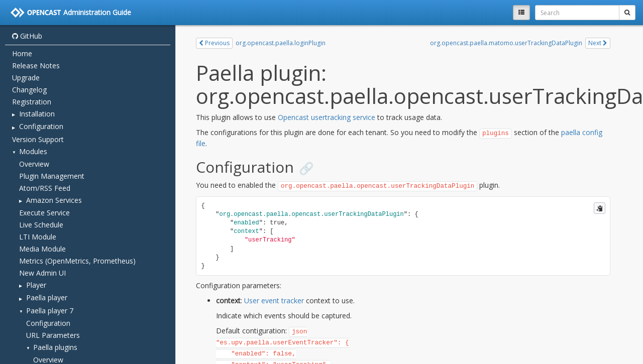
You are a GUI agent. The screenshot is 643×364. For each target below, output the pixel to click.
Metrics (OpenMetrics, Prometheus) (77, 261)
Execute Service (44, 213)
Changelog (29, 90)
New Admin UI (42, 273)
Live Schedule (41, 225)
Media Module (42, 249)
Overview (34, 164)
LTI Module (38, 237)
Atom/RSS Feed (45, 188)
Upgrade (26, 78)
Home (22, 53)
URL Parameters (53, 335)
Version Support (38, 139)
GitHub (27, 36)
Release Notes (36, 66)
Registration (32, 102)
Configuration (48, 323)
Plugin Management (52, 176)
